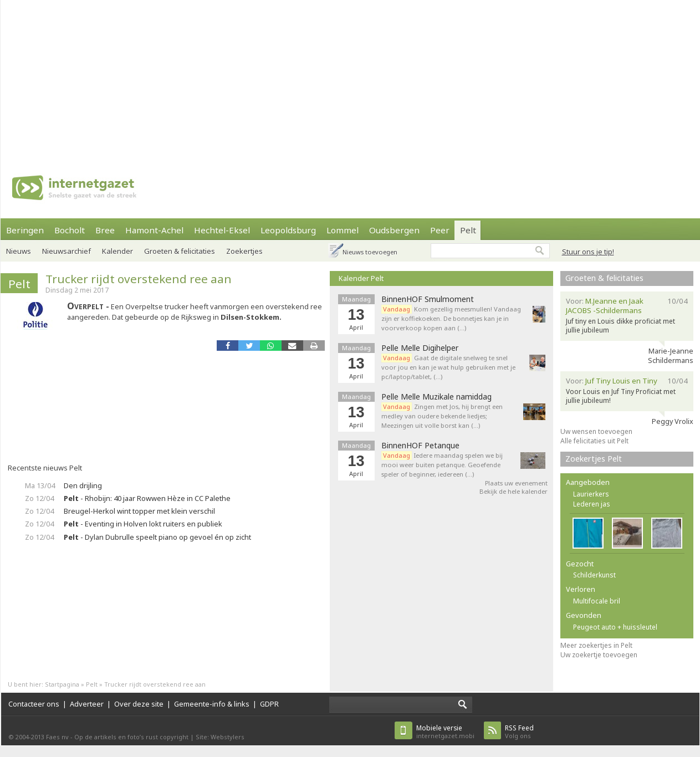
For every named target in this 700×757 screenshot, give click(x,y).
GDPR (269, 704)
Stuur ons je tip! (588, 252)
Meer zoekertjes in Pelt (596, 645)
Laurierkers (591, 494)
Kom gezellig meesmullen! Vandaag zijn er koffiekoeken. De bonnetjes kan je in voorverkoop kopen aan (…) (451, 318)
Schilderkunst (594, 575)
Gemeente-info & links (212, 704)
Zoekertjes (244, 251)
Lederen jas (592, 504)
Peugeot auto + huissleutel (615, 627)
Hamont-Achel (154, 230)
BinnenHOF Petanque (420, 446)
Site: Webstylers (220, 737)
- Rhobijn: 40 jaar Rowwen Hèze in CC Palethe (147, 498)
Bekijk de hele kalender (513, 491)
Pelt (468, 230)
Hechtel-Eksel (222, 230)
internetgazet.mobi (445, 732)
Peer (440, 230)
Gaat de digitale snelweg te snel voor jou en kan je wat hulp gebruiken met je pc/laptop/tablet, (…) (448, 367)
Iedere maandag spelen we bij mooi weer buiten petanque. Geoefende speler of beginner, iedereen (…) (442, 465)
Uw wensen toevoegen (596, 431)
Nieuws (19, 251)
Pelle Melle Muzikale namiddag (436, 397)
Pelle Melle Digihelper (420, 348)
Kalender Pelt (361, 278)
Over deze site (139, 704)
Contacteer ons (34, 704)
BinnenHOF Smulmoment (428, 299)
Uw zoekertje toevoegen (599, 655)
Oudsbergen (394, 230)
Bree (105, 230)
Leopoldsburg (288, 230)
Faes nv (57, 737)
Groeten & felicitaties (180, 251)
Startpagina (62, 684)
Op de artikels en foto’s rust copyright (131, 737)
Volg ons (519, 732)
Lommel (343, 230)
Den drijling (83, 485)
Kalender (117, 251)
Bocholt (70, 230)
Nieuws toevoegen (370, 252)
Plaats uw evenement (516, 483)
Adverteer (87, 704)
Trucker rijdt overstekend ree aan (139, 279)
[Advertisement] (329, 78)
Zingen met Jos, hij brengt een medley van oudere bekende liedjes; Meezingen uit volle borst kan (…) (442, 416)
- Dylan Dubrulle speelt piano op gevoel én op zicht (157, 537)
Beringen (25, 230)
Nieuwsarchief (67, 251)
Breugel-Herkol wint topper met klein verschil (139, 511)
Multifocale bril (597, 601)
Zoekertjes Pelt (594, 459)
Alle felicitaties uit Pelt (594, 441)
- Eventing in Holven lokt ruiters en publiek (143, 524)
